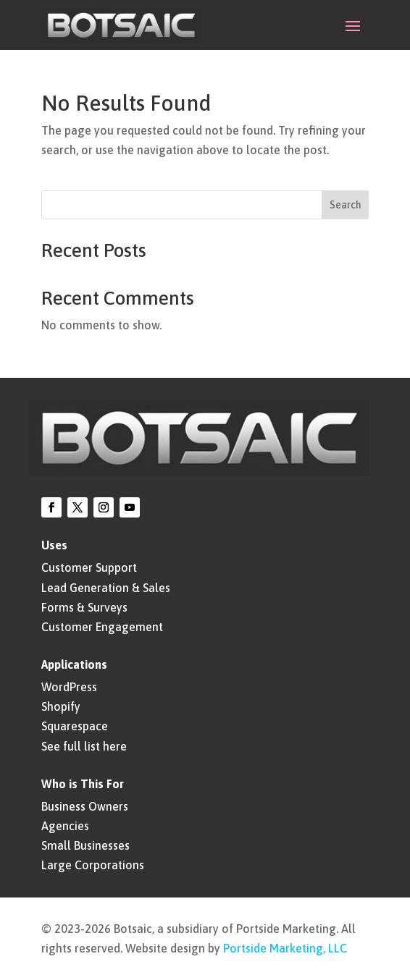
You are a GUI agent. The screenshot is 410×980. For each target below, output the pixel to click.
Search (346, 205)
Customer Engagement (102, 627)
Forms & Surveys (84, 607)
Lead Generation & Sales (106, 588)
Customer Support (89, 567)
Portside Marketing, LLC (285, 948)
